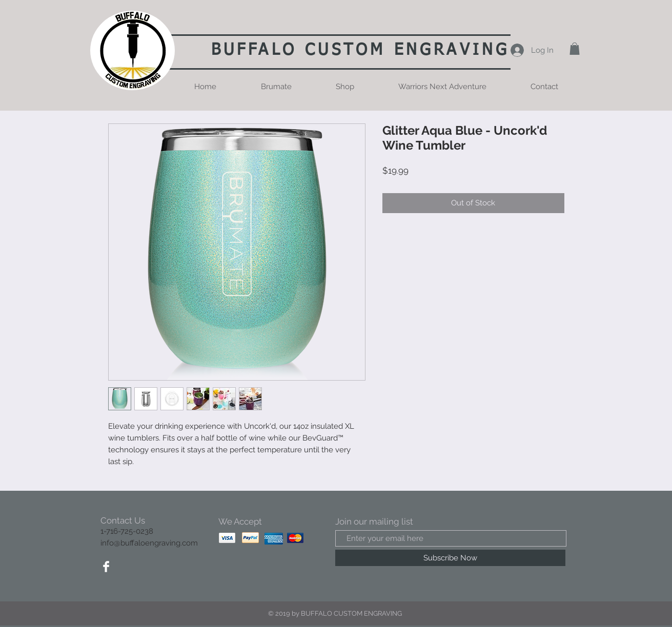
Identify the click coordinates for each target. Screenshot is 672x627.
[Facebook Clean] (106, 567)
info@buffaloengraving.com (149, 543)
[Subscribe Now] (450, 558)
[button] (575, 49)
